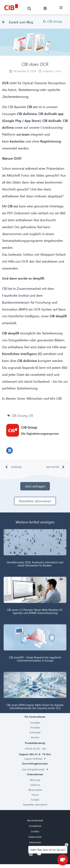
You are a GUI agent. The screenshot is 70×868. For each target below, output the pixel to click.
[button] (45, 8)
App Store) (33, 121)
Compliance (35, 826)
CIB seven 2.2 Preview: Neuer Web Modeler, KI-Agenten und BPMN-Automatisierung (35, 611)
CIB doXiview (27, 114)
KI (44, 21)
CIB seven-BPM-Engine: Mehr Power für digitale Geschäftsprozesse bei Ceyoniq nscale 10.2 (35, 706)
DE (31, 415)
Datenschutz (35, 837)
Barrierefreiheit (35, 820)
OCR (5, 83)
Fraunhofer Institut (15, 295)
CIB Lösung (19, 415)
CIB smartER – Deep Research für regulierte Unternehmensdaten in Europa (35, 659)
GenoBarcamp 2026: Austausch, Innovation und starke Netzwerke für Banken (35, 564)
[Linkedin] (31, 854)
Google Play (12, 121)
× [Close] (67, 845)
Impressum (35, 842)
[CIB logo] (11, 7)
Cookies (35, 831)
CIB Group (55, 21)
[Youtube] (39, 854)
